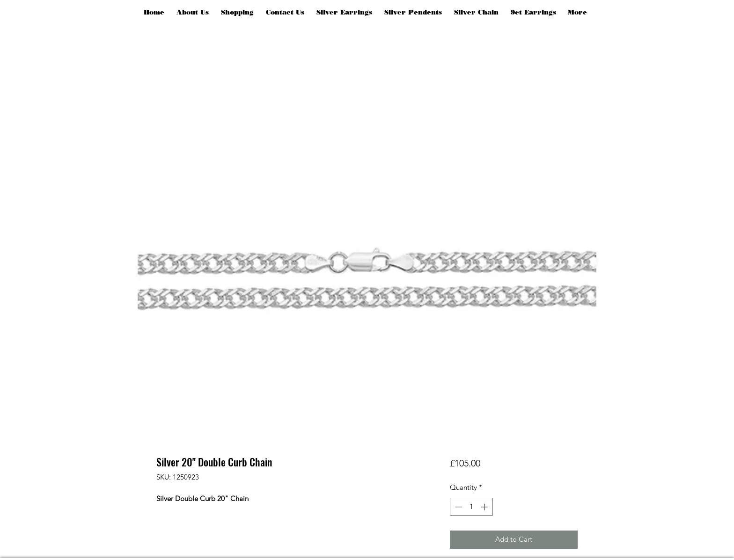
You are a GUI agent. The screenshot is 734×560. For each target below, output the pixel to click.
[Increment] (485, 507)
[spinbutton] (471, 507)
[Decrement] (458, 507)
